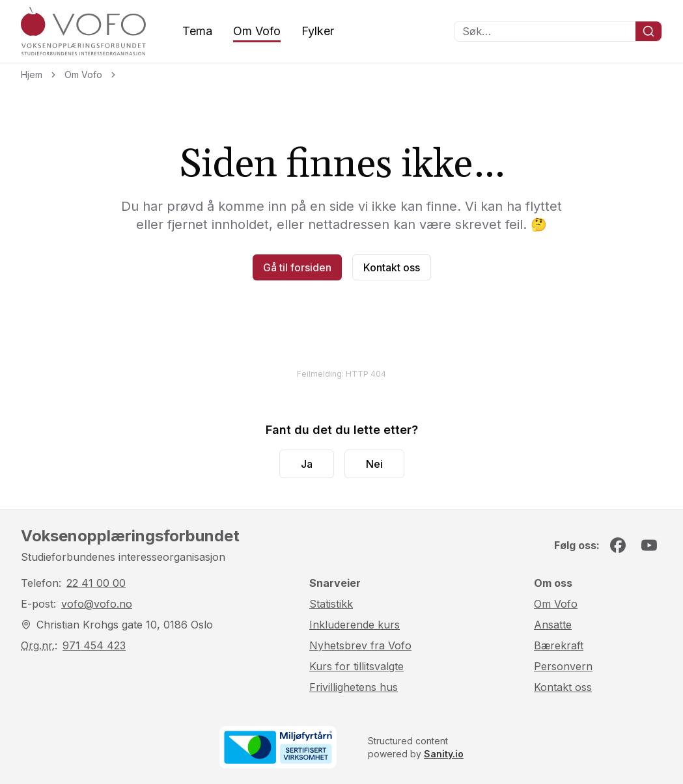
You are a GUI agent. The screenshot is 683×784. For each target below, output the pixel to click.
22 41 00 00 (96, 583)
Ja (307, 464)
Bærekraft (559, 645)
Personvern (563, 666)
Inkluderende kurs (355, 625)
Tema (197, 31)
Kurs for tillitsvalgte (356, 666)
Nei (374, 464)
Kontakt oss (392, 267)
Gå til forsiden (297, 267)
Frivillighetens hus (354, 687)
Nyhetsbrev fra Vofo (360, 645)
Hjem (32, 74)
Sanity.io (444, 754)
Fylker (318, 31)
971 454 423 (94, 645)
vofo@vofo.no (97, 604)
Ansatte (553, 625)
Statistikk (331, 604)
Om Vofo (257, 31)
